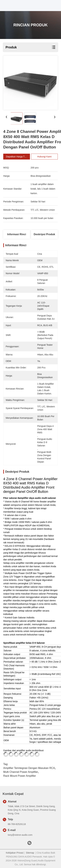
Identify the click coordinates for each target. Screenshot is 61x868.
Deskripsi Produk (44, 234)
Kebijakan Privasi (15, 853)
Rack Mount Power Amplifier (20, 776)
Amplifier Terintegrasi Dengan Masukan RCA (29, 768)
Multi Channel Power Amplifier (21, 772)
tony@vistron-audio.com (20, 835)
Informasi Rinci (17, 234)
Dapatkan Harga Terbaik (20, 157)
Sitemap (30, 853)
